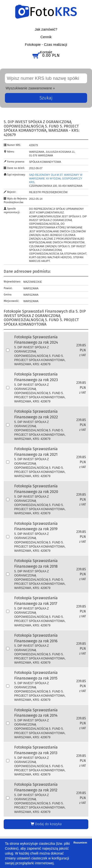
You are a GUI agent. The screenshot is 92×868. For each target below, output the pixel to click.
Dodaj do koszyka (46, 824)
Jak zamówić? (46, 29)
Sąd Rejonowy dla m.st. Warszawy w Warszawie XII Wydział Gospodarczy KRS (56, 178)
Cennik (46, 37)
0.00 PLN (51, 56)
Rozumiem (80, 843)
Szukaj (46, 98)
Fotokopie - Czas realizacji (46, 45)
